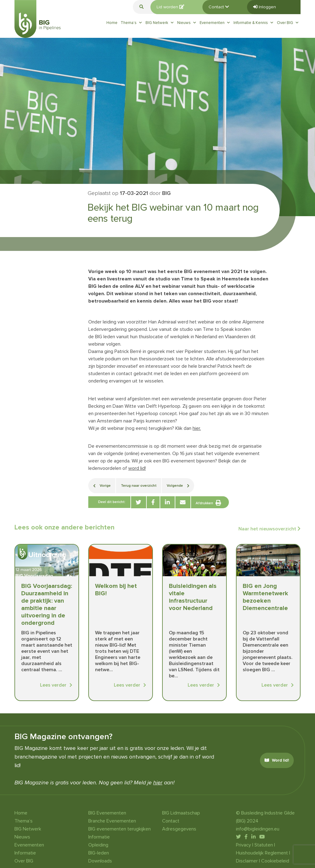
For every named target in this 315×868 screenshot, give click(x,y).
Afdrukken (208, 503)
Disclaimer (247, 861)
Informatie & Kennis (254, 23)
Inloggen (265, 7)
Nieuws (187, 23)
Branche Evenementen (112, 821)
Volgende (178, 486)
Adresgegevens (179, 829)
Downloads (100, 861)
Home (112, 23)
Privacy (243, 845)
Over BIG (288, 23)
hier (158, 783)
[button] (142, 7)
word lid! (137, 468)
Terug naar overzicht (139, 486)
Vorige (102, 486)
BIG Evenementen (107, 813)
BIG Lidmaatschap (181, 813)
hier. (197, 428)
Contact (219, 7)
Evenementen (215, 23)
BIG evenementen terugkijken (120, 829)
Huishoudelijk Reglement (262, 853)
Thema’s (132, 23)
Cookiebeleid (275, 861)
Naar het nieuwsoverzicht (269, 529)
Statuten (264, 845)
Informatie (25, 853)
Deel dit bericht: (112, 502)
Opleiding (98, 845)
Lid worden (170, 7)
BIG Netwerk (160, 23)
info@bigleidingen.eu (258, 829)
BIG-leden (99, 853)
